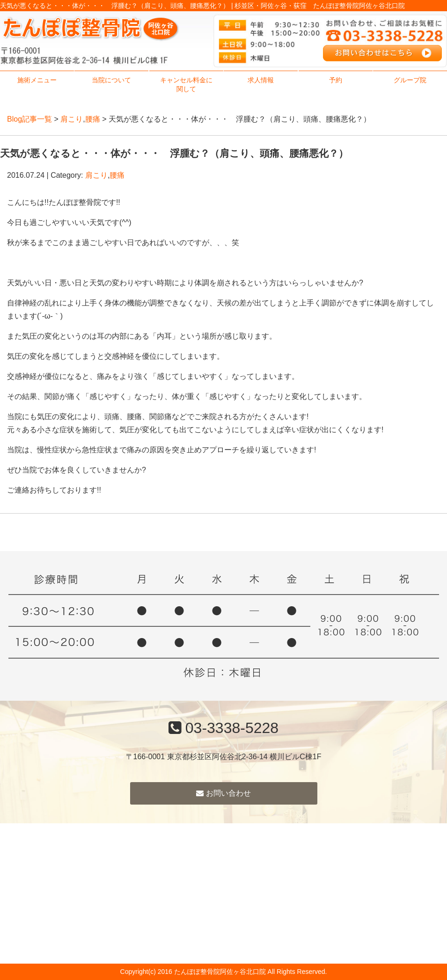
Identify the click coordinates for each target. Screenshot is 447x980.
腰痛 (93, 119)
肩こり (72, 119)
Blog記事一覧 (29, 119)
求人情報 (261, 80)
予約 (336, 80)
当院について (111, 80)
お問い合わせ (223, 793)
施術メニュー (37, 80)
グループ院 (410, 80)
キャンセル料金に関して (186, 85)
